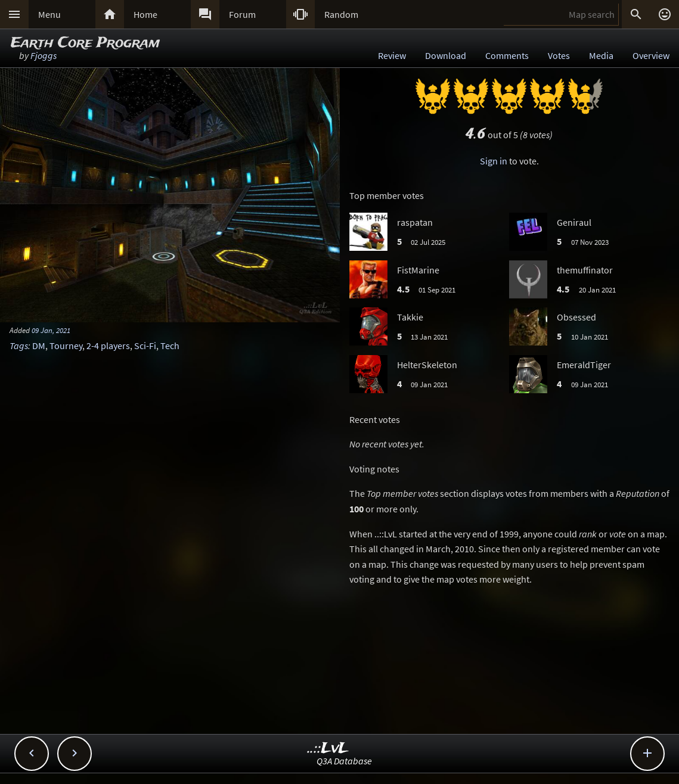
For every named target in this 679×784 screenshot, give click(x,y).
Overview (651, 55)
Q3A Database (344, 761)
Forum (242, 14)
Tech (170, 346)
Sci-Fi (145, 346)
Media (601, 55)
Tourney (66, 346)
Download (446, 55)
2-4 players (108, 346)
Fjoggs (44, 55)
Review (392, 55)
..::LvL (328, 749)
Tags (19, 346)
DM (39, 346)
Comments (507, 55)
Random (341, 14)
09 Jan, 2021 (51, 330)
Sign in (494, 161)
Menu (49, 14)
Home (145, 14)
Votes (559, 55)
